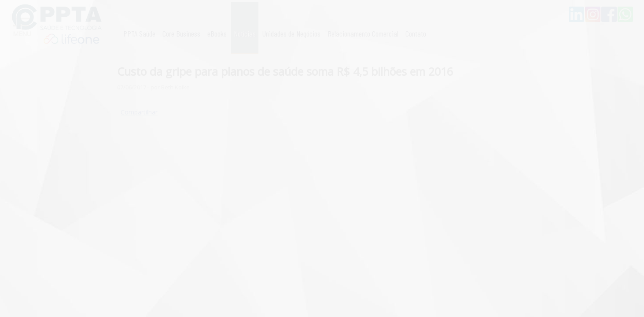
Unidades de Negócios (291, 33)
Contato (416, 33)
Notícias (245, 33)
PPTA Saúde (139, 33)
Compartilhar (139, 112)
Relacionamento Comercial (363, 33)
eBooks (217, 33)
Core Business (181, 33)
